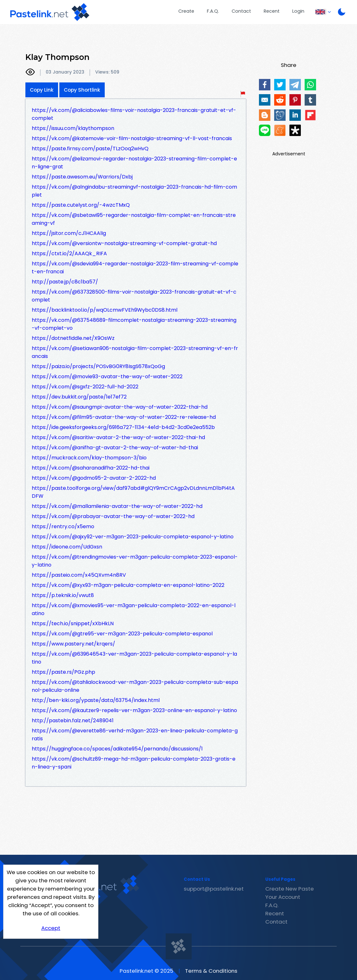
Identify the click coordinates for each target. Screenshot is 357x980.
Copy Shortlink (82, 90)
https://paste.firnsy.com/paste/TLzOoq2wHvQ (90, 149)
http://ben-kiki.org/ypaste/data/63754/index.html (96, 700)
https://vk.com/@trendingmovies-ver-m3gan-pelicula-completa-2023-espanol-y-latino (135, 561)
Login (298, 11)
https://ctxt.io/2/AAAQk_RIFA (69, 253)
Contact (241, 11)
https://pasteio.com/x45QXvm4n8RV (79, 575)
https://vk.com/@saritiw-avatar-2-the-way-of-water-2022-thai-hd (118, 437)
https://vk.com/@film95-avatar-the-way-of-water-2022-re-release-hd (124, 417)
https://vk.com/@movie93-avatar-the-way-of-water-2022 (107, 376)
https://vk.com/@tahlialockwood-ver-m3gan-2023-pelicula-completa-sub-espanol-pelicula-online (135, 686)
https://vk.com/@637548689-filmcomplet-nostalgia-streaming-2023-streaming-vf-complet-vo (134, 324)
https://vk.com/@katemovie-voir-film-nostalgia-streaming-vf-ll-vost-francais (132, 138)
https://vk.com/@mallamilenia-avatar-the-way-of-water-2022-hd (117, 506)
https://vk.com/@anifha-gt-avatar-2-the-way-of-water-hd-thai (115, 448)
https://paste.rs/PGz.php (63, 672)
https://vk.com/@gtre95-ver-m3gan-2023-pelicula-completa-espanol (122, 634)
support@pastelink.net (214, 889)
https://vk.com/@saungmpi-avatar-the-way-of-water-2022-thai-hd (120, 407)
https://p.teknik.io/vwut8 (63, 595)
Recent (272, 11)
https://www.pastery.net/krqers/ (73, 644)
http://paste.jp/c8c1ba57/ (65, 282)
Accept (51, 928)
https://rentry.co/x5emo (63, 526)
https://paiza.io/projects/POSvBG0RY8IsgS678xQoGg (98, 366)
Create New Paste (290, 889)
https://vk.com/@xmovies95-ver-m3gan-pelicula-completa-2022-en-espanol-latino (134, 609)
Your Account (283, 897)
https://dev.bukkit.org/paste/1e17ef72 (79, 397)
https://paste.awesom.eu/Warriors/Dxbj (82, 177)
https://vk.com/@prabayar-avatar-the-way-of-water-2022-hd (113, 516)
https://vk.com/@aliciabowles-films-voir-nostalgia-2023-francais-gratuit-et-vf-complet (134, 114)
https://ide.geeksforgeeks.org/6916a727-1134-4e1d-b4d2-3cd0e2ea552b (123, 427)
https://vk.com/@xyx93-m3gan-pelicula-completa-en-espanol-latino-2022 (128, 585)
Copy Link (42, 90)
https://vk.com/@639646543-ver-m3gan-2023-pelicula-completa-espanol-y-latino (134, 658)
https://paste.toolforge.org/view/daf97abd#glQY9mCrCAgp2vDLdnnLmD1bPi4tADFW (133, 492)
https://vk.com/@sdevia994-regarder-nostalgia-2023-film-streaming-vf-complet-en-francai (135, 268)
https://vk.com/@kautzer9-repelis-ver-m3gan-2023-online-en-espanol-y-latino (134, 710)
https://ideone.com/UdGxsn (67, 547)
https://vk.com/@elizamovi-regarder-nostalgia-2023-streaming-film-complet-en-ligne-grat (134, 163)
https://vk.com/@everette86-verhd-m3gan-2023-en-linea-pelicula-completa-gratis (135, 735)
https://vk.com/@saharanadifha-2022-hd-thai (91, 468)
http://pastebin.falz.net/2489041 (73, 720)
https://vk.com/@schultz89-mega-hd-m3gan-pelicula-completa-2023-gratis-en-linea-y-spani (134, 763)
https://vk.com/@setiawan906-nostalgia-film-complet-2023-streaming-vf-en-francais (135, 352)
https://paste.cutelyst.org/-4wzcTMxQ (81, 205)
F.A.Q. (213, 11)
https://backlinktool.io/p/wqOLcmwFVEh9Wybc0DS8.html (105, 310)
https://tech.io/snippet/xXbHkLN (73, 623)
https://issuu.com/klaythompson (73, 128)
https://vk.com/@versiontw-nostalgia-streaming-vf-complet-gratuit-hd (124, 243)
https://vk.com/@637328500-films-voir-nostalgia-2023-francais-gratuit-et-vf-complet (134, 296)
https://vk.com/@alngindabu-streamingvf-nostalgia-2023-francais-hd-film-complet (134, 191)
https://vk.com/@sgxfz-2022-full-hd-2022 (85, 387)
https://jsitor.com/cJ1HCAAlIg (69, 233)
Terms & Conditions (211, 971)
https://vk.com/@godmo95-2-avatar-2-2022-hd (94, 478)
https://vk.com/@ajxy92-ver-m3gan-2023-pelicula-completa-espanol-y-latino (133, 537)
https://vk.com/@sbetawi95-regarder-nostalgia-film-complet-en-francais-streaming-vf (134, 219)
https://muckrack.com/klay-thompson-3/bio (89, 458)
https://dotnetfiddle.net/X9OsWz (73, 338)
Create (186, 11)
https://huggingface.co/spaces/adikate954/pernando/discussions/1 (117, 749)
